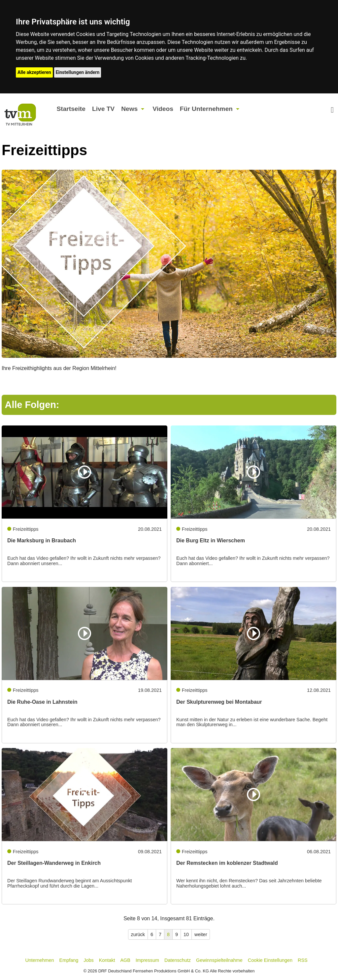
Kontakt (107, 960)
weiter (201, 934)
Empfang (69, 960)
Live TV (103, 109)
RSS (303, 960)
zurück (138, 934)
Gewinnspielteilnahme (219, 960)
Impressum (147, 960)
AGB (125, 960)
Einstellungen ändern (78, 72)
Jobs (88, 960)
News (129, 109)
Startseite (71, 109)
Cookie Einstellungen (270, 960)
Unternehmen (39, 960)
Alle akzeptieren (34, 72)
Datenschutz (178, 960)
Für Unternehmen (206, 109)
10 (186, 934)
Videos (163, 109)
